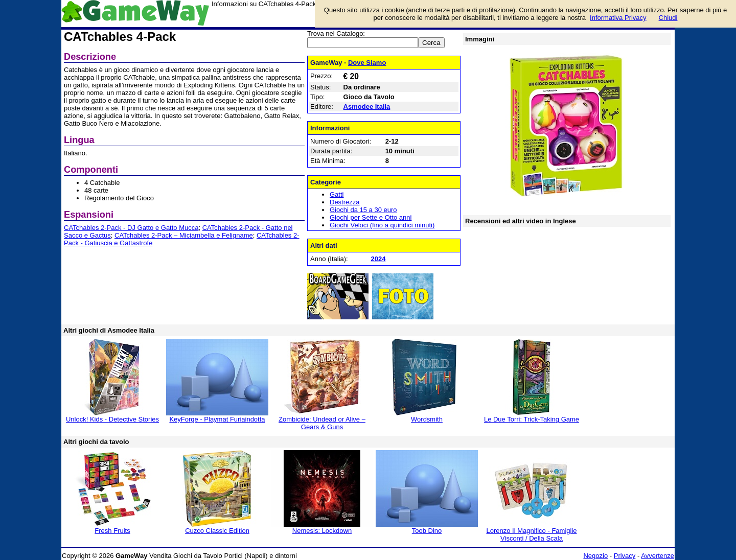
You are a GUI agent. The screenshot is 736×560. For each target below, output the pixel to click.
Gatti (337, 194)
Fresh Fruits (112, 531)
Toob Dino (427, 531)
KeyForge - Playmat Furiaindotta (217, 419)
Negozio (595, 556)
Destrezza (345, 202)
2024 (378, 259)
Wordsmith (427, 419)
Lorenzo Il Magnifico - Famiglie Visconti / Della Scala (531, 534)
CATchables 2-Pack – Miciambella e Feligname (184, 235)
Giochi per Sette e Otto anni (371, 217)
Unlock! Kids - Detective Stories (112, 419)
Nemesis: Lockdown (322, 531)
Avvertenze (658, 556)
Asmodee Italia (367, 107)
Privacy (625, 556)
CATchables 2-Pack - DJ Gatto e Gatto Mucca (131, 228)
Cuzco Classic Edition (217, 531)
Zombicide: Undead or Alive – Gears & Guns (322, 423)
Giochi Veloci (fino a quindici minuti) (382, 225)
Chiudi (668, 18)
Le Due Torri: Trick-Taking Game (532, 419)
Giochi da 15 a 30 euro (363, 210)
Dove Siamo (367, 63)
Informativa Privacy (618, 18)
